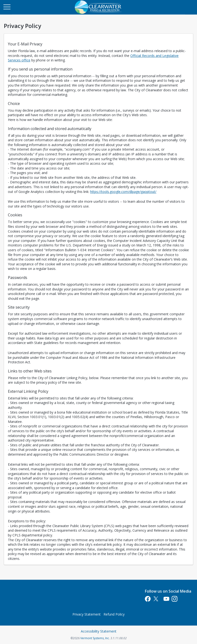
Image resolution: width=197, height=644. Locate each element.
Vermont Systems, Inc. (95, 638)
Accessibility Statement (99, 631)
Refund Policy (114, 614)
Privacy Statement (87, 614)
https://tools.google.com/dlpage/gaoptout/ (123, 192)
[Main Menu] (7, 7)
